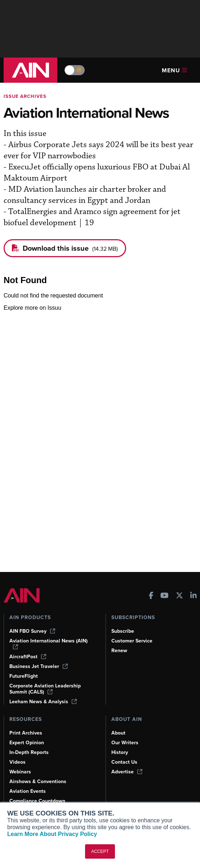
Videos (17, 762)
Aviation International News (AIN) (48, 644)
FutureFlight (24, 676)
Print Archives (26, 733)
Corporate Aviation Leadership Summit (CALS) (45, 689)
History (120, 752)
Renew (119, 651)
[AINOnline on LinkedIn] (194, 596)
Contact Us (124, 762)
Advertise (127, 772)
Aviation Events (28, 791)
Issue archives (25, 96)
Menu (174, 70)
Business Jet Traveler (39, 666)
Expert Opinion (27, 743)
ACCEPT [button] (100, 851)
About (118, 733)
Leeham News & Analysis (43, 702)
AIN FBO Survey (32, 631)
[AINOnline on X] (179, 596)
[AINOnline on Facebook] (151, 596)
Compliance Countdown (37, 801)
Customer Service (132, 641)
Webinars (20, 772)
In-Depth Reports (29, 752)
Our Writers (125, 743)
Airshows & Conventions (38, 781)
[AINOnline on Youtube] (165, 596)
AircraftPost (28, 657)
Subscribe (123, 631)
